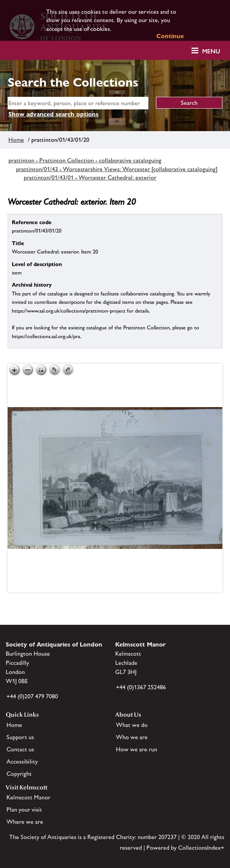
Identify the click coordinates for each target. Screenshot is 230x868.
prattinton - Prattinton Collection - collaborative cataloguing (85, 160)
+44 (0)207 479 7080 (32, 696)
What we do (132, 725)
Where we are (25, 822)
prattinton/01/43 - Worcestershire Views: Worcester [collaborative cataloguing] (117, 169)
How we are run (137, 749)
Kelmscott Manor (28, 797)
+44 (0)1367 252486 (141, 687)
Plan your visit (24, 809)
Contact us (20, 749)
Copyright (19, 774)
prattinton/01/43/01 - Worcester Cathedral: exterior (90, 177)
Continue (170, 36)
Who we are (132, 737)
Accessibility (22, 761)
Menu (211, 51)
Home (16, 140)
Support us (20, 737)
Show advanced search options (53, 114)
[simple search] (78, 103)
